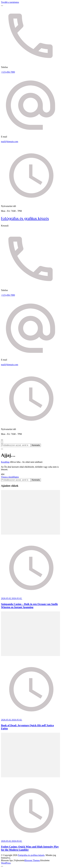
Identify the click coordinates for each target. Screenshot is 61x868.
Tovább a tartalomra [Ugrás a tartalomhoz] (10, 2)
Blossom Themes (32, 860)
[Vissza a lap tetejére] (2, 866)
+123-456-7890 (8, 72)
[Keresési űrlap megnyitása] (2, 442)
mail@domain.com (10, 142)
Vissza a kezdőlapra (10, 477)
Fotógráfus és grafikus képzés (25, 218)
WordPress (6, 863)
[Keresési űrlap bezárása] (2, 449)
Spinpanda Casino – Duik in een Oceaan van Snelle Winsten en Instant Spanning (29, 606)
